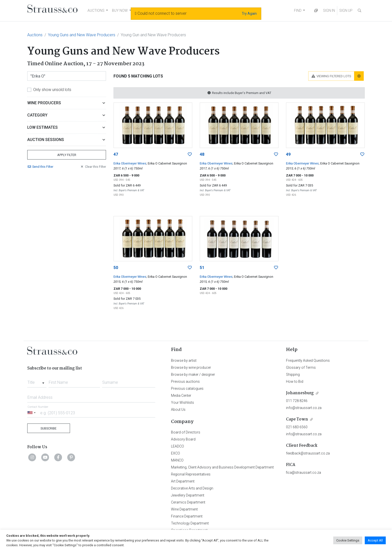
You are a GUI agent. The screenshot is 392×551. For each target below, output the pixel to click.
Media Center (181, 395)
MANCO (177, 460)
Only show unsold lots (52, 90)
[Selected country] (32, 413)
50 (116, 268)
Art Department (183, 481)
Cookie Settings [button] (348, 540)
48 (202, 154)
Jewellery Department (188, 495)
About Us (178, 409)
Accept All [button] (375, 540)
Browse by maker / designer (193, 374)
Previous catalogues (187, 388)
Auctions (35, 35)
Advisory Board (183, 439)
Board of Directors (186, 432)
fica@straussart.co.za (303, 472)
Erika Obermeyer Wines (130, 163)
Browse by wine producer (191, 367)
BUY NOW (120, 10)
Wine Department (184, 509)
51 (202, 268)
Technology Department (190, 523)
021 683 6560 (297, 427)
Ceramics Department (188, 502)
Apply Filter (67, 155)
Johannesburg (300, 393)
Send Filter (40, 167)
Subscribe (48, 428)
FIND (298, 10)
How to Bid (295, 381)
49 (288, 154)
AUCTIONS (96, 10)
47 (116, 154)
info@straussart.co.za (304, 408)
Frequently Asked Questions (308, 360)
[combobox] (37, 381)
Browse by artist (184, 360)
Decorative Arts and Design (192, 488)
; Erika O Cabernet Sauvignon (167, 163)
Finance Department (187, 516)
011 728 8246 (297, 401)
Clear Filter (93, 167)
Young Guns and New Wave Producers (82, 35)
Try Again (249, 13)
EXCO (175, 453)
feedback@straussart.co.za (308, 453)
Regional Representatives (191, 474)
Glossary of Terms (301, 367)
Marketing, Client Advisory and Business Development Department (222, 467)
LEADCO (177, 446)
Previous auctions (185, 381)
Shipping (293, 374)
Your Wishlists (182, 402)
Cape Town (297, 419)
